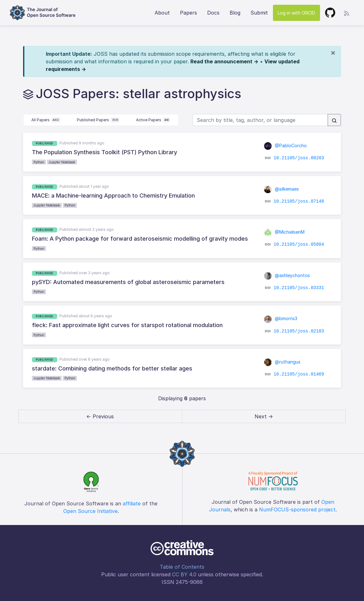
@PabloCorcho (285, 146)
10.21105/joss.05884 (299, 244)
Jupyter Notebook (62, 162)
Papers (188, 13)
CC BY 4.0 (184, 574)
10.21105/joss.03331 (299, 288)
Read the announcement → (224, 61)
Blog (235, 13)
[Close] (333, 53)
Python (39, 162)
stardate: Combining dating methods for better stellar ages (112, 368)
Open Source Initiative (90, 511)
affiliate (132, 503)
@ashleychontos (287, 275)
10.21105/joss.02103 (299, 331)
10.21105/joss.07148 (299, 201)
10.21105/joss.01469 (299, 374)
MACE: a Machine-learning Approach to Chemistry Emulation (113, 196)
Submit (259, 13)
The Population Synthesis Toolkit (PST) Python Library (105, 152)
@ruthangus (282, 362)
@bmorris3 (281, 318)
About (162, 13)
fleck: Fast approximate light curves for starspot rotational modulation (127, 325)
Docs (213, 13)
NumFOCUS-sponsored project (297, 509)
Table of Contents (182, 567)
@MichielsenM (284, 232)
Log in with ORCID (296, 13)
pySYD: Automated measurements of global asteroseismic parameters (128, 282)
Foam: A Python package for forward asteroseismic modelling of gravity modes (140, 239)
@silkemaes (281, 189)
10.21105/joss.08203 (299, 158)
